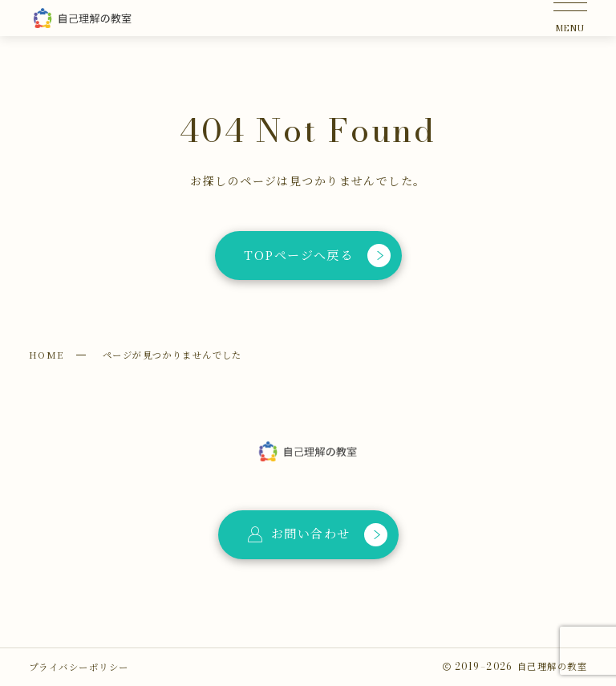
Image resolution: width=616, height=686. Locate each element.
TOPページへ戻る (317, 256)
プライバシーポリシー (79, 667)
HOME (47, 355)
